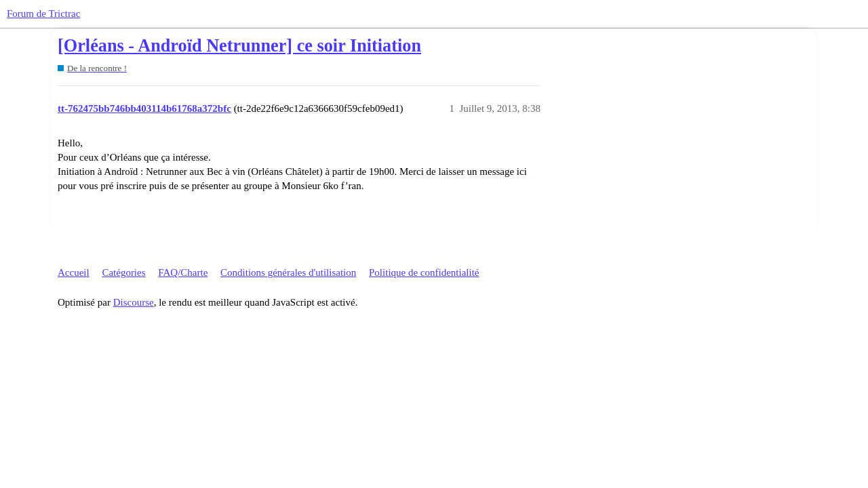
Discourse (134, 302)
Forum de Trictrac (43, 14)
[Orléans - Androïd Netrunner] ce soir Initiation (239, 46)
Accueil (74, 272)
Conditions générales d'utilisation (288, 272)
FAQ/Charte (183, 272)
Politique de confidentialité (424, 272)
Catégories (123, 272)
